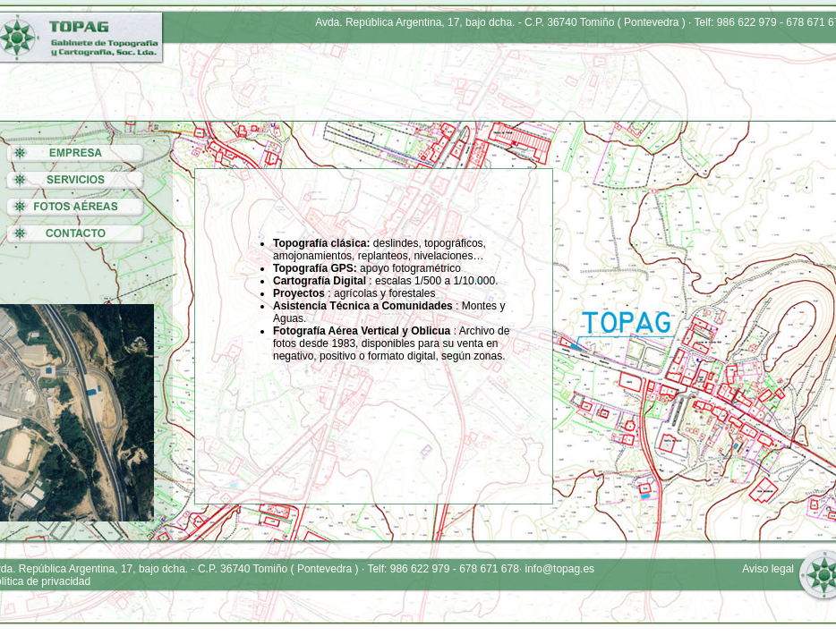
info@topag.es (560, 569)
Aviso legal (768, 569)
